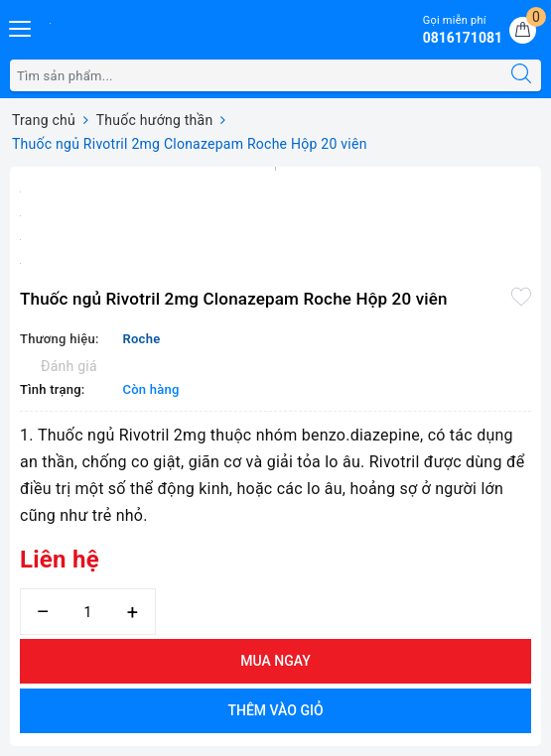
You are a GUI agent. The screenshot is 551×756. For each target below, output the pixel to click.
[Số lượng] (88, 612)
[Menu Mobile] (21, 26)
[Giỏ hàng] (523, 30)
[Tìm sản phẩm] (256, 75)
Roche (141, 339)
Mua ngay (275, 661)
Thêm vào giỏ (275, 710)
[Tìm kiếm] (521, 75)
